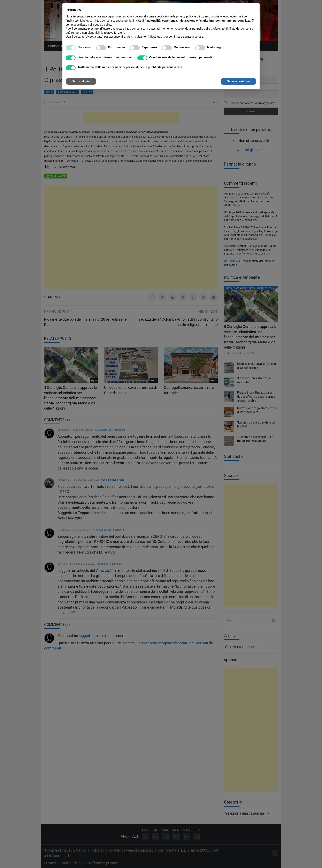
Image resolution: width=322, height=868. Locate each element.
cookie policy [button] (103, 25)
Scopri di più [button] (81, 81)
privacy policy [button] (185, 16)
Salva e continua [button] (238, 81)
